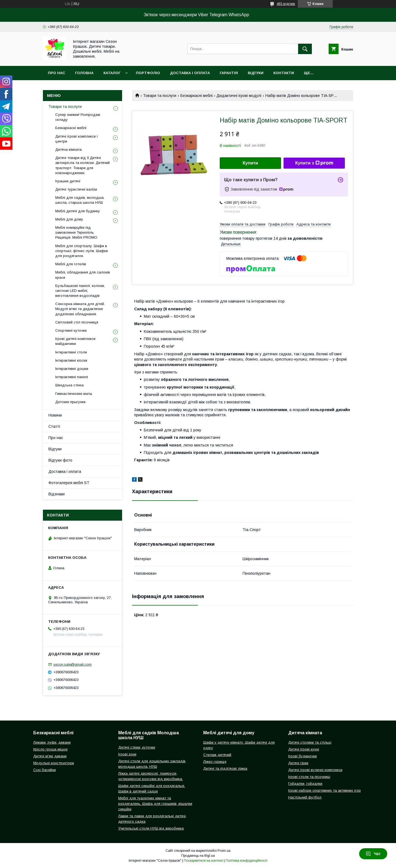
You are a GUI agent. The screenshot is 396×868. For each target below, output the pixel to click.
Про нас (57, 73)
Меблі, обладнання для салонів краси (83, 275)
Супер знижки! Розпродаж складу (78, 117)
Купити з (314, 163)
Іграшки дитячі (68, 181)
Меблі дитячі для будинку (78, 211)
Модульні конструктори (54, 763)
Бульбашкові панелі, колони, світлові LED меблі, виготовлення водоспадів (80, 291)
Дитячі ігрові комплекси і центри (76, 139)
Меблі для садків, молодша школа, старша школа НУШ (79, 200)
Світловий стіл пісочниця (77, 322)
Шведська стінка (69, 385)
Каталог (112, 73)
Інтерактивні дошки (72, 369)
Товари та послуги (160, 96)
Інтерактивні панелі (72, 377)
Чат (373, 854)
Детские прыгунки (70, 402)
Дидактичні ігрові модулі (239, 96)
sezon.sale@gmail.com (72, 664)
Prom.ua (224, 851)
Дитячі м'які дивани (50, 756)
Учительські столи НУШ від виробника (151, 828)
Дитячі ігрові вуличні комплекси (315, 770)
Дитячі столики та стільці (310, 742)
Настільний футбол (305, 797)
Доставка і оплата (190, 73)
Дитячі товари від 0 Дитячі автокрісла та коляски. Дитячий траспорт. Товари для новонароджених (82, 165)
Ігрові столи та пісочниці (309, 777)
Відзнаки (57, 494)
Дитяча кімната (68, 150)
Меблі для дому (69, 219)
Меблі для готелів (71, 264)
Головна (84, 73)
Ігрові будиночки (302, 756)
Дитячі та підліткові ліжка (225, 768)
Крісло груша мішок (50, 749)
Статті (54, 426)
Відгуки (256, 73)
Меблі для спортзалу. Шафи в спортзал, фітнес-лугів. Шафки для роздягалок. (82, 251)
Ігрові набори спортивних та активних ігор (324, 790)
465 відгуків (286, 4)
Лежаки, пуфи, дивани (52, 742)
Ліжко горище (215, 762)
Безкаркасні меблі (196, 96)
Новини (55, 415)
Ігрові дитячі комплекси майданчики (75, 341)
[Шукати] (305, 49)
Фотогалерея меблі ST (69, 483)
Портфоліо (148, 73)
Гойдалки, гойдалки (305, 784)
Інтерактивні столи (71, 352)
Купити (251, 163)
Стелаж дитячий (217, 755)
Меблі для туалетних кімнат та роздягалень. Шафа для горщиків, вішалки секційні (155, 804)
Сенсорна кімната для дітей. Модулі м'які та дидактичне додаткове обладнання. (80, 309)
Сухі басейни (45, 770)
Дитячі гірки (298, 763)
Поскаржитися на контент (203, 861)
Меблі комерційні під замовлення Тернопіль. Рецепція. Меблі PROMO (76, 232)
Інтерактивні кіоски (71, 360)
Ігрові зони (127, 754)
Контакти (284, 73)
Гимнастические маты (74, 394)
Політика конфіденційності (246, 861)
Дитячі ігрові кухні (304, 749)
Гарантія (229, 73)
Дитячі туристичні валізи (76, 189)
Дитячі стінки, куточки (137, 747)
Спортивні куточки (71, 330)
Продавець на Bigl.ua (198, 856)
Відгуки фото (60, 460)
